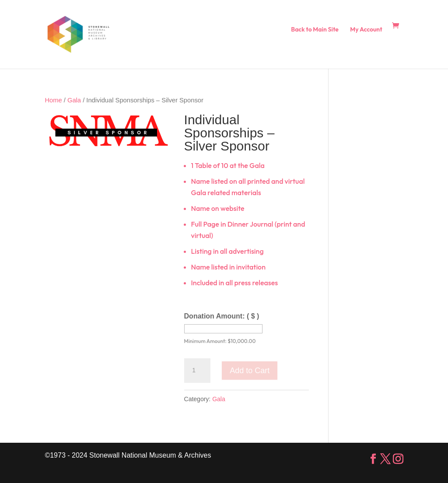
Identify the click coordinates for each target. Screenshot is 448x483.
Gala (74, 100)
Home (53, 100)
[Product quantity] (197, 371)
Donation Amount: (222, 316)
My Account (366, 30)
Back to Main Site (315, 30)
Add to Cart (250, 371)
